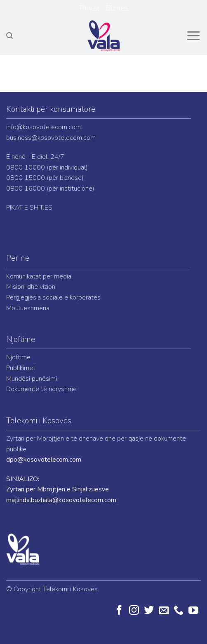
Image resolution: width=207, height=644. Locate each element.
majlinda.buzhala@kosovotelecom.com (61, 500)
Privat (89, 8)
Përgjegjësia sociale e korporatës (53, 297)
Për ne (18, 258)
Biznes (117, 8)
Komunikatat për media (39, 276)
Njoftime (21, 340)
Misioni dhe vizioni (31, 287)
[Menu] (193, 36)
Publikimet (21, 368)
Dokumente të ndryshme (41, 389)
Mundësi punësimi (32, 379)
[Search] (9, 36)
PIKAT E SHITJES (29, 208)
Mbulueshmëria (28, 308)
